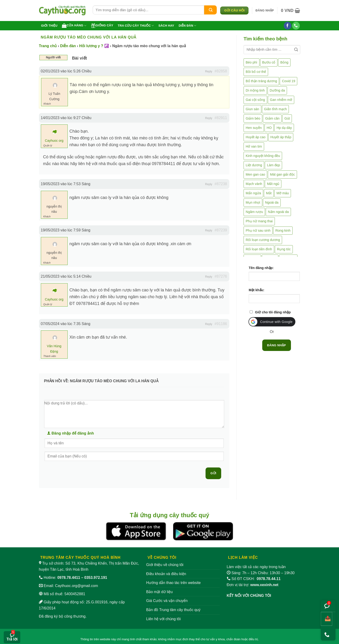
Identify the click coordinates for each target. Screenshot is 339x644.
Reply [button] (209, 71)
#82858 (221, 71)
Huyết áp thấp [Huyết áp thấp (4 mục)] (281, 137)
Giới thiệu (49, 26)
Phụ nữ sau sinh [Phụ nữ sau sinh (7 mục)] (258, 230)
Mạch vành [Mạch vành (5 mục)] (254, 184)
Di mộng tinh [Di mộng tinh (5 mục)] (255, 90)
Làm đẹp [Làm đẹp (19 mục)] (273, 165)
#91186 (221, 324)
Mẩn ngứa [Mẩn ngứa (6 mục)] (253, 193)
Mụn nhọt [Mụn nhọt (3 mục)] (253, 202)
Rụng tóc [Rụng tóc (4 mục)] (284, 249)
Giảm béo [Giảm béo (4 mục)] (253, 118)
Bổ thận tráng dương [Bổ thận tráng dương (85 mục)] (261, 81)
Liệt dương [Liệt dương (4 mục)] (254, 165)
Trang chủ (48, 46)
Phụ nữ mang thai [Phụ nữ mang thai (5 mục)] (259, 221)
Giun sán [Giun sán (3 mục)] (252, 109)
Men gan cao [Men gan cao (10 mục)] (255, 174)
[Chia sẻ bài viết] (327, 619)
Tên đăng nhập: (261, 268)
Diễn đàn (188, 26)
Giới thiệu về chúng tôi (165, 565)
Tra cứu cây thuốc (136, 26)
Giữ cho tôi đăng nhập (273, 312)
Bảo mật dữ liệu (160, 592)
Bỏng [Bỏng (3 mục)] (284, 62)
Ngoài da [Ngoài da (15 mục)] (272, 202)
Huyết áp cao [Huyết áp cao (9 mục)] (256, 137)
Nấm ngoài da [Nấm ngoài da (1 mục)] (278, 212)
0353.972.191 (96, 578)
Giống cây (102, 25)
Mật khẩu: (257, 290)
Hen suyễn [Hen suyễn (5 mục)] (254, 128)
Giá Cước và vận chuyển (167, 601)
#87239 (221, 230)
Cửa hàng (74, 25)
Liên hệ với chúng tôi (164, 619)
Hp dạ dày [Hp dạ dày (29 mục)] (284, 128)
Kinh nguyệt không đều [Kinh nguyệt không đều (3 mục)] (263, 156)
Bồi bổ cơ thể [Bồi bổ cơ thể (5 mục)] (256, 72)
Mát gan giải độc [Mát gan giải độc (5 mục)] (282, 174)
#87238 (221, 184)
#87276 (221, 276)
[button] (265, 11)
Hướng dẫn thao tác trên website (174, 583)
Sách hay (166, 26)
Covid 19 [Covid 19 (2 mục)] (288, 81)
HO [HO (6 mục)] (269, 128)
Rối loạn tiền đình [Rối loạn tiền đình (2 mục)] (259, 249)
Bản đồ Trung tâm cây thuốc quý (173, 610)
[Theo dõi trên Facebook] (288, 26)
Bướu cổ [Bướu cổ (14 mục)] (269, 62)
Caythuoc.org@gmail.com (77, 586)
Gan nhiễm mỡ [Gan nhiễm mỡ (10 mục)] (281, 100)
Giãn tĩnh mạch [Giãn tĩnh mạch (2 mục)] (276, 109)
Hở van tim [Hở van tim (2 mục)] (254, 146)
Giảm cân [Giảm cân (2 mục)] (272, 118)
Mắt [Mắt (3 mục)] (269, 193)
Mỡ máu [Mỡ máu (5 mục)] (283, 193)
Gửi (213, 473)
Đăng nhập (277, 345)
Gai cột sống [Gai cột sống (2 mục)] (255, 100)
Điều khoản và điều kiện (166, 574)
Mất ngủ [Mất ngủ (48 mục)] (273, 184)
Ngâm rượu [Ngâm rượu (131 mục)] (254, 212)
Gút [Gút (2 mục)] (287, 118)
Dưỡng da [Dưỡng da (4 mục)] (277, 90)
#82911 (221, 118)
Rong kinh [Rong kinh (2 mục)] (283, 230)
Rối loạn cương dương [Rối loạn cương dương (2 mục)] (263, 240)
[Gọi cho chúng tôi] (296, 26)
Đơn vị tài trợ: (253, 585)
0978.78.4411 (69, 578)
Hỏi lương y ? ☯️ (94, 46)
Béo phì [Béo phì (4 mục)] (252, 62)
